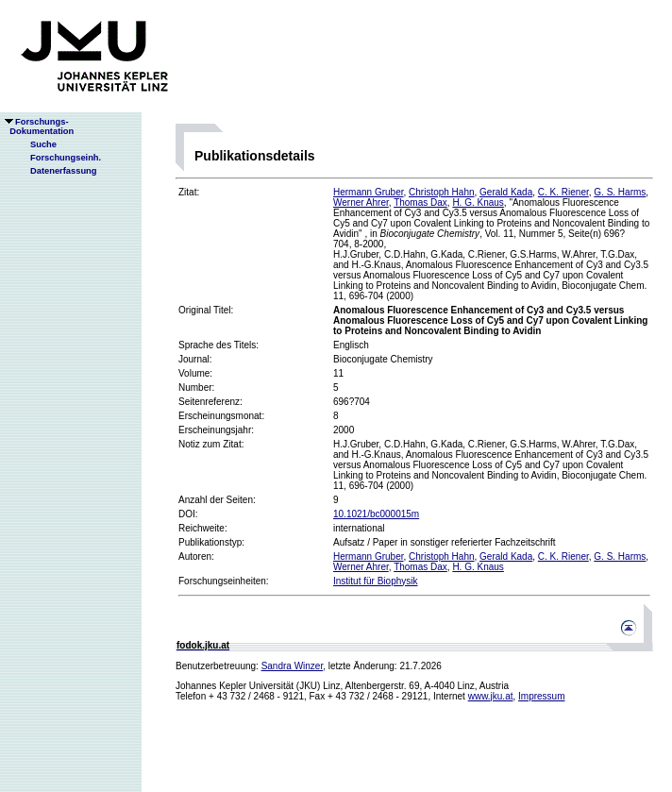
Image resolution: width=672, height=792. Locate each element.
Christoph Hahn (441, 192)
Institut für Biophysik (375, 581)
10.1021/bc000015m (376, 514)
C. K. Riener (563, 192)
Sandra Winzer (293, 666)
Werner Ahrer (361, 202)
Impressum (541, 696)
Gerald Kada (506, 192)
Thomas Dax (420, 202)
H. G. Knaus (478, 202)
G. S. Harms (620, 192)
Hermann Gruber (368, 192)
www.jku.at (491, 696)
